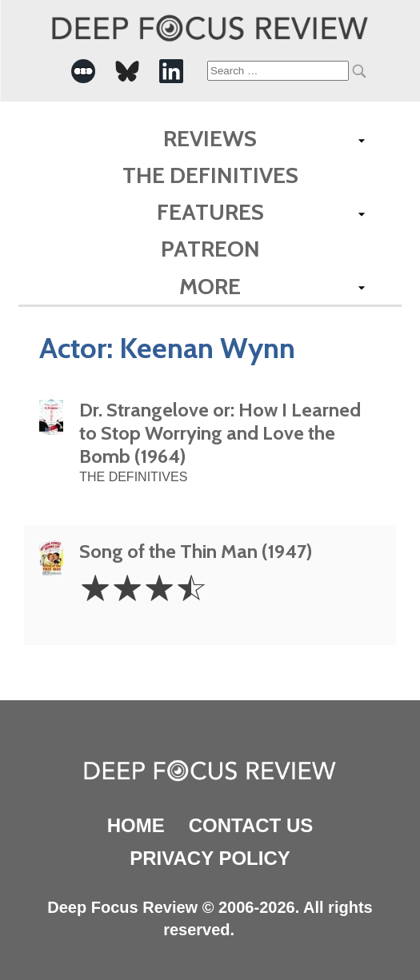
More (210, 286)
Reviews (210, 138)
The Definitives (210, 175)
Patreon (210, 249)
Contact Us (251, 825)
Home (136, 825)
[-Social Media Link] (83, 71)
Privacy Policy (210, 858)
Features (210, 212)
